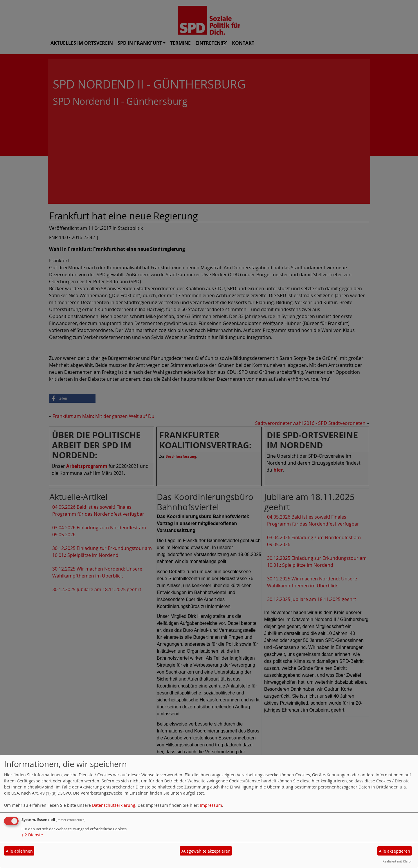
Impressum (211, 805)
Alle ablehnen (19, 851)
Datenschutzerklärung (114, 805)
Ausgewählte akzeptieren (206, 851)
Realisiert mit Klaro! (397, 861)
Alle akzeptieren (394, 851)
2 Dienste (32, 835)
